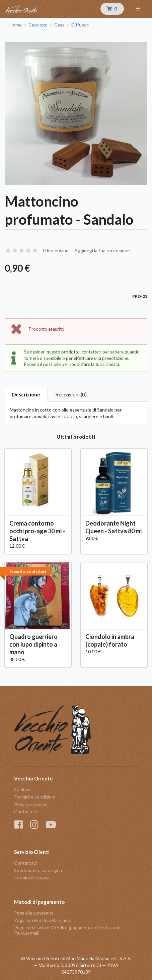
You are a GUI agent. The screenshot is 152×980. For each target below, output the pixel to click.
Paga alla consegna (34, 913)
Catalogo (38, 25)
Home (16, 25)
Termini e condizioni (35, 797)
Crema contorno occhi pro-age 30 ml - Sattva (37, 531)
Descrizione (26, 394)
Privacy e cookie (31, 804)
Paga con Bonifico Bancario (42, 920)
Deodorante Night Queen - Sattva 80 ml (114, 527)
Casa (59, 25)
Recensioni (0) (71, 394)
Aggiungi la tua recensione (102, 250)
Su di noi (23, 790)
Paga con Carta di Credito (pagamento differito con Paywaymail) (67, 930)
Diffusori (80, 25)
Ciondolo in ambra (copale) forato (110, 640)
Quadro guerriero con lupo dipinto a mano (33, 644)
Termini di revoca (32, 878)
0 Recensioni (56, 250)
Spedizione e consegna (38, 870)
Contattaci (25, 811)
